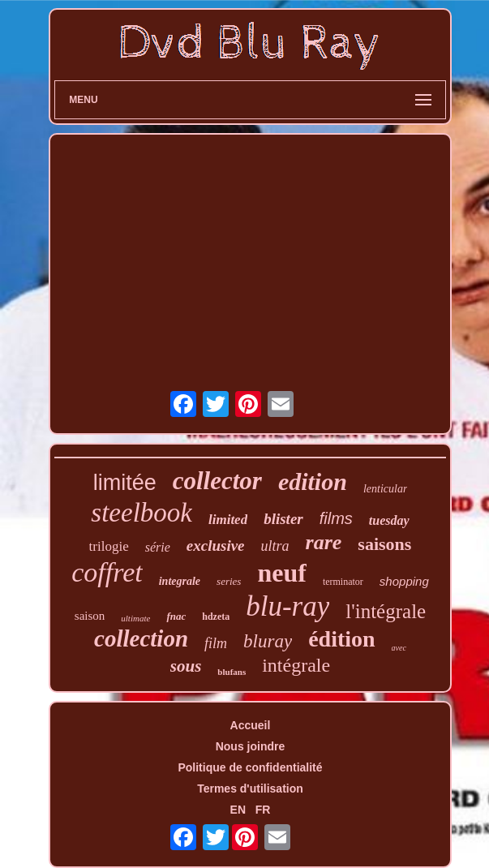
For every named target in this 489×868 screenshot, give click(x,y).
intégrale (296, 665)
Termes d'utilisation (250, 789)
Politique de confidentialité (250, 767)
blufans (232, 672)
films (336, 518)
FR (263, 810)
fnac (176, 616)
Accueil (251, 725)
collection (141, 638)
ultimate (135, 618)
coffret (107, 572)
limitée (125, 483)
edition (313, 481)
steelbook (142, 513)
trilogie (109, 546)
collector (217, 481)
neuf (281, 573)
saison (90, 616)
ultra (275, 546)
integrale (180, 581)
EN (238, 810)
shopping (404, 581)
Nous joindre (251, 746)
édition (341, 639)
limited (228, 520)
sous (186, 666)
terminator (343, 582)
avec (399, 648)
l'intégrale (386, 611)
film (216, 643)
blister (283, 519)
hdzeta (216, 617)
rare (324, 542)
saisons (384, 544)
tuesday (389, 520)
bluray (268, 641)
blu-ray (287, 606)
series (229, 581)
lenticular (385, 489)
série (158, 547)
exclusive (216, 546)
